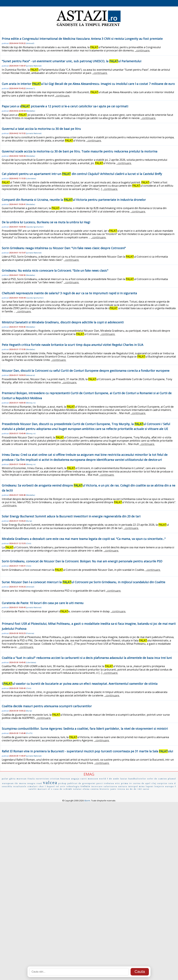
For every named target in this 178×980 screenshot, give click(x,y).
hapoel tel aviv (56, 786)
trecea (121, 789)
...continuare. (142, 50)
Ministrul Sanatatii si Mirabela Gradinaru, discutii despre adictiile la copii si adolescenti (63, 322)
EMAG (89, 774)
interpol (133, 786)
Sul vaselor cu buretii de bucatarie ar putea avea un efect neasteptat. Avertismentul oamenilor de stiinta (80, 684)
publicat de (74, 783)
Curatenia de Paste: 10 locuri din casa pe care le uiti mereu (43, 603)
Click (29, 543)
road (39, 783)
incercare (97, 786)
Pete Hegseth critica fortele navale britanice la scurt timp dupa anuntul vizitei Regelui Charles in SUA (72, 345)
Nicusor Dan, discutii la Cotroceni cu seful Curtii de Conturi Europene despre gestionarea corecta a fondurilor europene (86, 371)
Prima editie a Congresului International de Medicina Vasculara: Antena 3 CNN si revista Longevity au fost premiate (82, 39)
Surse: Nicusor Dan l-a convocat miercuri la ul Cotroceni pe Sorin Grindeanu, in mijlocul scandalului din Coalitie (83, 582)
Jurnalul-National (34, 66)
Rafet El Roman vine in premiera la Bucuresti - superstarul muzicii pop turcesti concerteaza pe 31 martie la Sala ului (87, 751)
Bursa (29, 521)
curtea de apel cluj (145, 783)
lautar (124, 779)
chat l (42, 786)
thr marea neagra (25, 783)
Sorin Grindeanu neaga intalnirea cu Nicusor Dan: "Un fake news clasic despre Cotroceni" (64, 248)
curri (84, 779)
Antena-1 (30, 88)
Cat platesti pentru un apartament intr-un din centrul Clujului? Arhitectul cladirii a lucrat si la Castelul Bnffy (82, 174)
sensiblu (7, 786)
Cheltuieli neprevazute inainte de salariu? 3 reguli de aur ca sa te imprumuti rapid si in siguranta (69, 293)
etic (118, 783)
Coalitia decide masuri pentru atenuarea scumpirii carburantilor (47, 706)
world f (104, 779)
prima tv (127, 783)
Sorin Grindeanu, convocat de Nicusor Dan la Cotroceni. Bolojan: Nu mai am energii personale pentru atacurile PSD (82, 561)
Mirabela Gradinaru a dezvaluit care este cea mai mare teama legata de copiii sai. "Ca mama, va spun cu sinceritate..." (84, 539)
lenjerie (159, 786)
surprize (163, 783)
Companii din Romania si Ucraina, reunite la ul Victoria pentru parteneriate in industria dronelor (74, 200)
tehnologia (73, 786)
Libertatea (31, 178)
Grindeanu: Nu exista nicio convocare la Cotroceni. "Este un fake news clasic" (55, 271)
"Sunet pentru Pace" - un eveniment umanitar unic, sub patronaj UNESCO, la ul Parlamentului (72, 61)
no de (130, 789)
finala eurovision (38, 779)
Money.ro (31, 403)
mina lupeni (146, 786)
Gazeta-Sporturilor (35, 227)
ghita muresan (18, 779)
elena (86, 789)
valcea (50, 782)
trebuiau (109, 783)
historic (105, 789)
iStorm (87, 801)
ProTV (29, 733)
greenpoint (89, 783)
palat (5, 779)
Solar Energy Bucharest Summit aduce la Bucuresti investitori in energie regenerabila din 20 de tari (71, 516)
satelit (33, 789)
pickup (63, 783)
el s (50, 789)
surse (146, 789)
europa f (171, 786)
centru (95, 789)
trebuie (85, 786)
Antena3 (30, 43)
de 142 (138, 789)
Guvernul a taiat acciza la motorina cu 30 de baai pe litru (41, 129)
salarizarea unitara (115, 786)
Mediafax (31, 111)
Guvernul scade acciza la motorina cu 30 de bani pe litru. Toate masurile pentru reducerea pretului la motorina (80, 151)
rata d (172, 783)
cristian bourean (60, 779)
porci (100, 783)
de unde (114, 779)
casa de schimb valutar (68, 789)
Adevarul (30, 375)
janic (114, 789)
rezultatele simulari (25, 786)
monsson (93, 779)
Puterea (30, 633)
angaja (75, 779)
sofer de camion (157, 779)
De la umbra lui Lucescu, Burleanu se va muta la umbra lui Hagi (46, 222)
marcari (42, 789)
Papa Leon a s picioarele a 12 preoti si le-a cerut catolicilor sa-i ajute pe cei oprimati (65, 106)
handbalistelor (137, 779)
